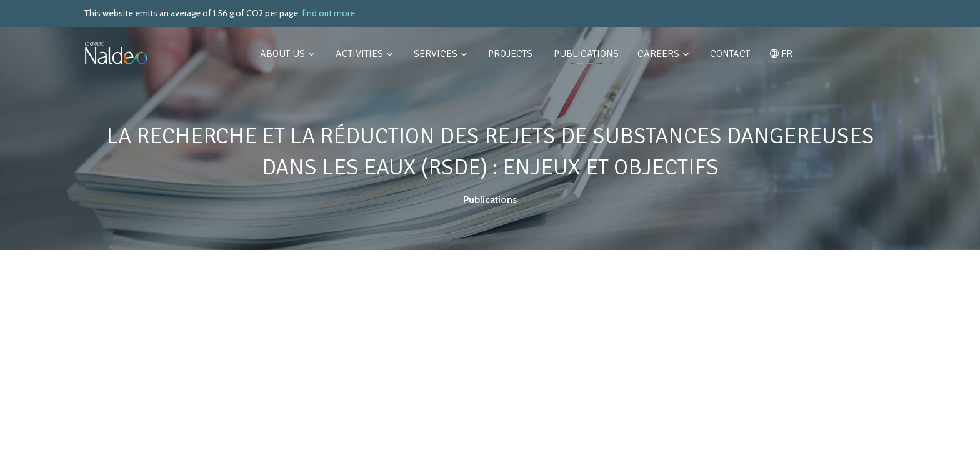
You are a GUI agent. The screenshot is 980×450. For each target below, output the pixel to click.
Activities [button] (364, 54)
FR (781, 54)
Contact (730, 54)
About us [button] (287, 54)
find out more (328, 13)
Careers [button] (663, 54)
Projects (512, 54)
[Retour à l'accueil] (116, 53)
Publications (586, 54)
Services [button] (440, 54)
